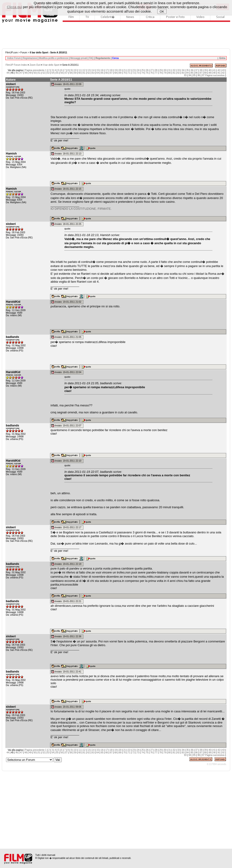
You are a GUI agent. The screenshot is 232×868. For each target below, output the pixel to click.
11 (80, 70)
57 (66, 73)
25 (142, 70)
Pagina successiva (215, 75)
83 (183, 73)
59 (75, 73)
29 (161, 70)
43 (223, 70)
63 (93, 73)
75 (147, 73)
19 (116, 70)
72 (134, 73)
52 (44, 73)
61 (84, 73)
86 (196, 73)
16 (102, 70)
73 (138, 73)
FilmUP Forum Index (16, 65)
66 (107, 73)
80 (169, 73)
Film (71, 17)
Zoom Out (35, 65)
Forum (24, 53)
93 (185, 75)
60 (80, 73)
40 (210, 70)
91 (219, 73)
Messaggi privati (78, 58)
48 (26, 73)
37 (196, 70)
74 (142, 73)
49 (30, 73)
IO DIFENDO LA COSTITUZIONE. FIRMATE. (81, 209)
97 (203, 75)
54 (53, 73)
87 (201, 73)
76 (152, 73)
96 (199, 75)
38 (201, 70)
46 (17, 73)
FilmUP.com (12, 53)
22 (129, 70)
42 (219, 70)
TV (87, 17)
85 (192, 73)
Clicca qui (14, 7)
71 (129, 73)
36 (192, 70)
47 (21, 73)
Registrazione (30, 58)
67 (111, 73)
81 (174, 73)
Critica (150, 17)
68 (116, 73)
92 (223, 73)
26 (147, 70)
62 (89, 73)
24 (138, 70)
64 (98, 73)
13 (89, 70)
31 (169, 70)
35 (187, 70)
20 (120, 70)
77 (156, 73)
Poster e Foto (175, 17)
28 (156, 70)
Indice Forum (14, 58)
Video (200, 17)
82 (179, 73)
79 (165, 73)
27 (152, 70)
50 (35, 73)
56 (62, 73)
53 (48, 73)
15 (98, 70)
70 (125, 73)
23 (134, 70)
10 (75, 70)
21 (125, 70)
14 (93, 70)
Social (220, 17)
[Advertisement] (116, 36)
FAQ (91, 58)
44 (8, 73)
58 (71, 73)
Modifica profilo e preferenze (54, 58)
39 (205, 70)
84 (187, 73)
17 (107, 70)
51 (39, 73)
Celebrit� (108, 17)
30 (165, 70)
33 (179, 70)
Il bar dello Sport (51, 65)
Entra (222, 58)
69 (120, 73)
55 (57, 73)
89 (210, 73)
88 (205, 73)
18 (111, 70)
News (130, 17)
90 (214, 73)
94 (190, 75)
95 (194, 75)
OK (162, 12)
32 (174, 70)
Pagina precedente (35, 70)
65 (102, 73)
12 (84, 70)
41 (214, 70)
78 (161, 73)
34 (183, 70)
